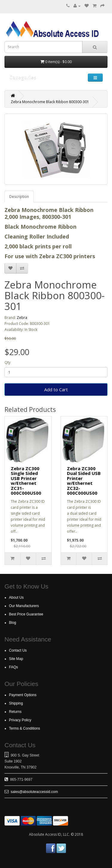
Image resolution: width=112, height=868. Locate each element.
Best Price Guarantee (26, 614)
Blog (13, 623)
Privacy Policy (20, 720)
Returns (15, 712)
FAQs (13, 667)
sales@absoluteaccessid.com (34, 792)
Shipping (16, 703)
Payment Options (23, 695)
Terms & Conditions (24, 728)
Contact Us (18, 650)
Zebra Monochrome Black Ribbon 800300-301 (50, 102)
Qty (7, 362)
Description (19, 197)
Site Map (16, 659)
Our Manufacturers (24, 606)
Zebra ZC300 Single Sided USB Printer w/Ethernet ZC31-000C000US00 (26, 481)
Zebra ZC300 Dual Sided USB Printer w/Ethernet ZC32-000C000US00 (84, 481)
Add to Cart (56, 389)
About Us (16, 597)
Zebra (22, 318)
